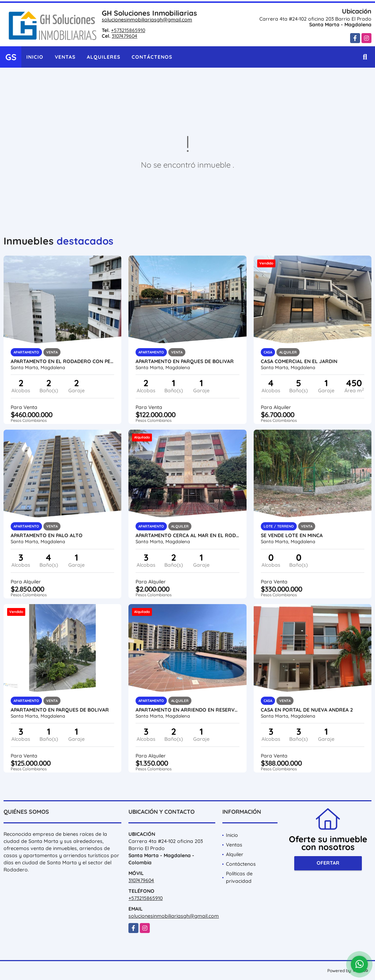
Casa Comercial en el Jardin (299, 361)
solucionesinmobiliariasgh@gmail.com (147, 20)
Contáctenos (152, 57)
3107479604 (125, 36)
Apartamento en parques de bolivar (185, 361)
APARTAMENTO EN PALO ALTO (47, 535)
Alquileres (104, 57)
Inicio (35, 57)
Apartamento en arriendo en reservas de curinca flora (187, 710)
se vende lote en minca (292, 535)
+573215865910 (128, 30)
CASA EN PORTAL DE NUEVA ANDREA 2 (307, 710)
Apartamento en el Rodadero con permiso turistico (62, 361)
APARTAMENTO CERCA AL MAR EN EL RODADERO (187, 535)
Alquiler (235, 854)
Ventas (65, 57)
